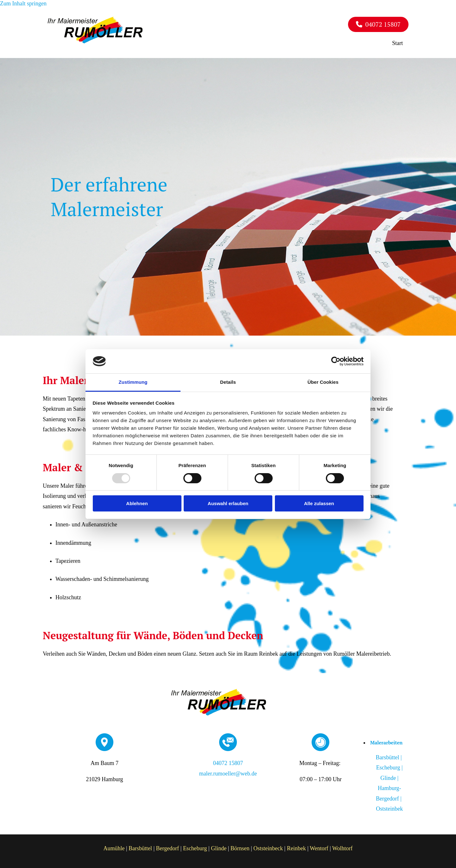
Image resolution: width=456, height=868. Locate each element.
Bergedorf (168, 847)
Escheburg (195, 847)
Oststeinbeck (268, 847)
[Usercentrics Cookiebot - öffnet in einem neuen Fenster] (336, 361)
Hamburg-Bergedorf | (388, 797)
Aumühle (114, 847)
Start (400, 42)
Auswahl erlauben (228, 503)
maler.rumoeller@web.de (228, 772)
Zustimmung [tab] (133, 382)
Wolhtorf (342, 847)
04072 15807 (228, 762)
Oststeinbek (389, 807)
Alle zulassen (319, 503)
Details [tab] (228, 382)
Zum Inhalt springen (23, 3)
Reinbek (296, 847)
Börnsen (240, 847)
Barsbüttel (140, 847)
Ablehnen (137, 503)
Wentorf (319, 847)
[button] (378, 24)
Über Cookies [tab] (323, 382)
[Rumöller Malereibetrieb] (95, 42)
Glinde (219, 847)
